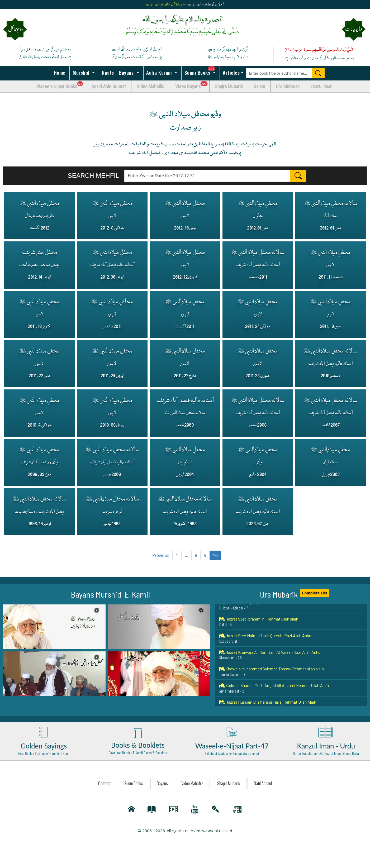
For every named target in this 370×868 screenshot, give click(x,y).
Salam (259, 86)
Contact (104, 785)
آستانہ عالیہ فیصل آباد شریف (185, 413)
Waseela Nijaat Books (61, 85)
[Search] (318, 73)
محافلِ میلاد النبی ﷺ (112, 314)
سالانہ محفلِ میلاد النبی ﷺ (258, 264)
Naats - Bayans (118, 72)
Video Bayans (192, 85)
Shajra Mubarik (229, 86)
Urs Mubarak (288, 86)
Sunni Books (201, 71)
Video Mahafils (151, 86)
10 (215, 557)
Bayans (162, 785)
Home (59, 72)
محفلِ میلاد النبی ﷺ (112, 215)
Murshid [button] (81, 72)
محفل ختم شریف (39, 264)
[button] (54, 628)
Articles (231, 72)
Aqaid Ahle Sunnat (109, 86)
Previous (161, 557)
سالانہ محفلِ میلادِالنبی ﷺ (331, 215)
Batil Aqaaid (263, 785)
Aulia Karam (159, 72)
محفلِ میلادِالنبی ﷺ (39, 215)
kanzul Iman (321, 86)
